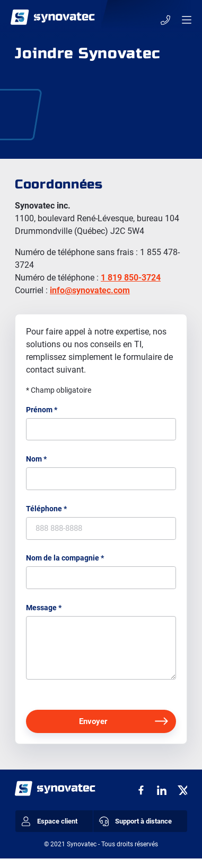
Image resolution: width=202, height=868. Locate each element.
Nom (36, 461)
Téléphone (46, 512)
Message (44, 614)
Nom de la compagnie (65, 563)
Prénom (42, 410)
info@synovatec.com (90, 290)
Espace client (52, 830)
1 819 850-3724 (131, 278)
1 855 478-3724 (164, 20)
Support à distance (138, 830)
